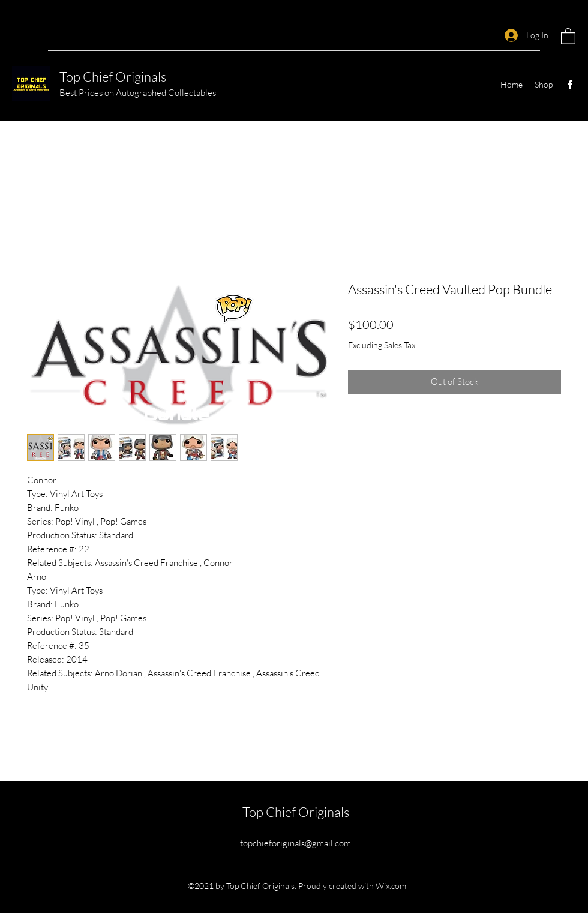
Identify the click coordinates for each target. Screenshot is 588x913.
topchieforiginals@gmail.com (295, 843)
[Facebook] (570, 85)
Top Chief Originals (113, 77)
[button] (568, 36)
